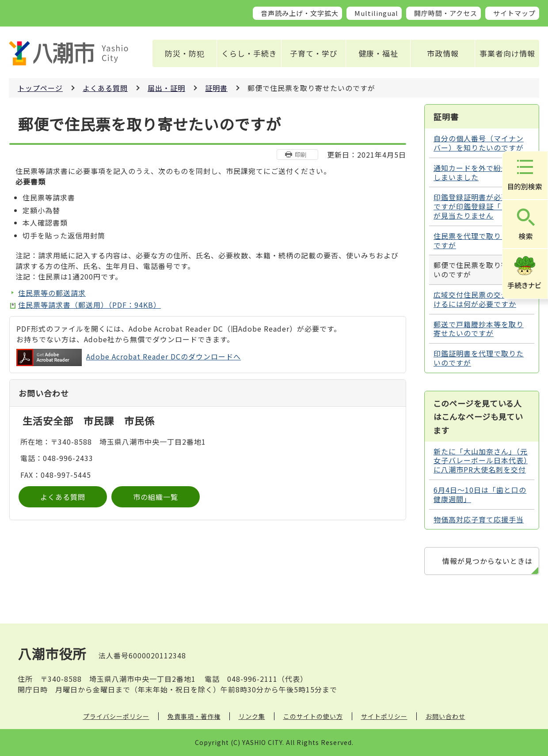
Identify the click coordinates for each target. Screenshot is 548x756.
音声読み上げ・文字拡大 (300, 13)
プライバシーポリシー (116, 716)
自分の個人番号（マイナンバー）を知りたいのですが (479, 143)
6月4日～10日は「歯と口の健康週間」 (480, 494)
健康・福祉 (378, 53)
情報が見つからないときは (487, 561)
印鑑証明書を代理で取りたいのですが (479, 358)
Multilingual (376, 13)
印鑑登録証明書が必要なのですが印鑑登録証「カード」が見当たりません (481, 206)
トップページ (40, 88)
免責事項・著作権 (194, 716)
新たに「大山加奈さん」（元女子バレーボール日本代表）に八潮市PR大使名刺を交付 (481, 461)
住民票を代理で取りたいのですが (479, 240)
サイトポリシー (384, 716)
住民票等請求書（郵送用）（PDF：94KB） (89, 305)
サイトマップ (514, 13)
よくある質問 (105, 88)
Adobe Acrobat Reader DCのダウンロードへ (129, 357)
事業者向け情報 (507, 53)
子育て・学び (314, 53)
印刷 (301, 154)
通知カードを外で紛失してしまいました (479, 172)
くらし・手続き (249, 53)
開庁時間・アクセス (446, 13)
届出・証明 (166, 88)
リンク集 (252, 716)
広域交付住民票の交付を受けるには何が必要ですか (479, 299)
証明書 (216, 88)
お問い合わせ (445, 716)
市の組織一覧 (156, 497)
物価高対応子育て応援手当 (479, 519)
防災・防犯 (185, 53)
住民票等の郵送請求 (52, 293)
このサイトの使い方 (313, 716)
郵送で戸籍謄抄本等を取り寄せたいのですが (479, 329)
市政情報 (443, 53)
